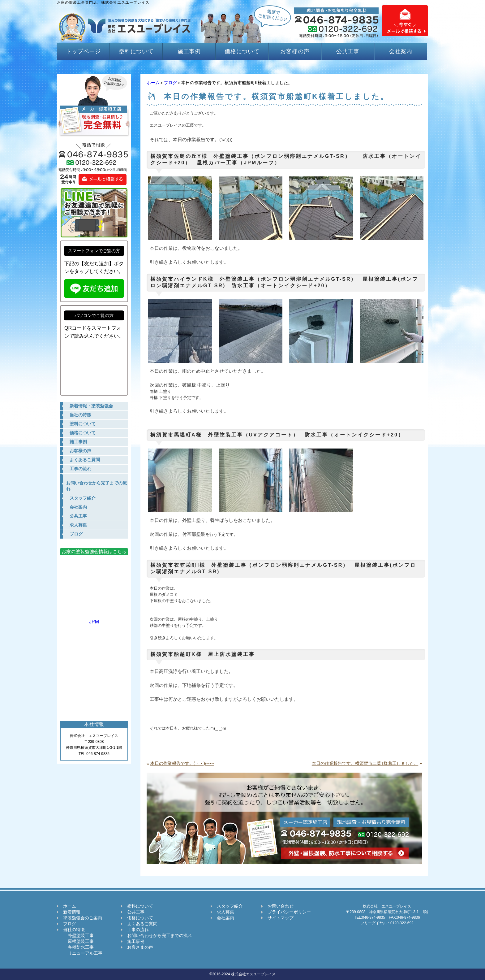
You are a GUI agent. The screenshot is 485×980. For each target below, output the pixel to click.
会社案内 (401, 51)
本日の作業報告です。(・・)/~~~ (182, 763)
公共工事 (348, 51)
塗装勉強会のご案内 (83, 918)
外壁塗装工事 (78, 935)
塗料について (136, 51)
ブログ (170, 83)
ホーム (153, 83)
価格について (242, 51)
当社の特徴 (74, 930)
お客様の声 (295, 51)
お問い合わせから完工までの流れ (160, 935)
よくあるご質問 (142, 924)
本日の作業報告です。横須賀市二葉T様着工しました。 (365, 763)
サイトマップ (281, 918)
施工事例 (189, 51)
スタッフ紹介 (230, 906)
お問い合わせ (281, 906)
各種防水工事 (78, 947)
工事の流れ (138, 930)
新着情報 (72, 912)
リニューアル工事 (83, 953)
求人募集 (225, 912)
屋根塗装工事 (78, 941)
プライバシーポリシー (289, 912)
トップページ (83, 51)
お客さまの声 (140, 947)
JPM (94, 619)
